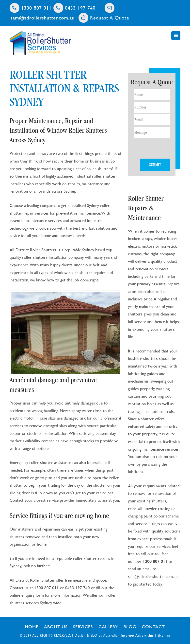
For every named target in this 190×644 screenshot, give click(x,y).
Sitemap (164, 635)
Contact (153, 627)
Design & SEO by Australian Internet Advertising (114, 635)
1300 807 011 (31, 8)
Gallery (108, 627)
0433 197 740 (74, 8)
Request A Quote (104, 18)
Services (83, 627)
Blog (130, 627)
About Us (56, 627)
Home (32, 627)
